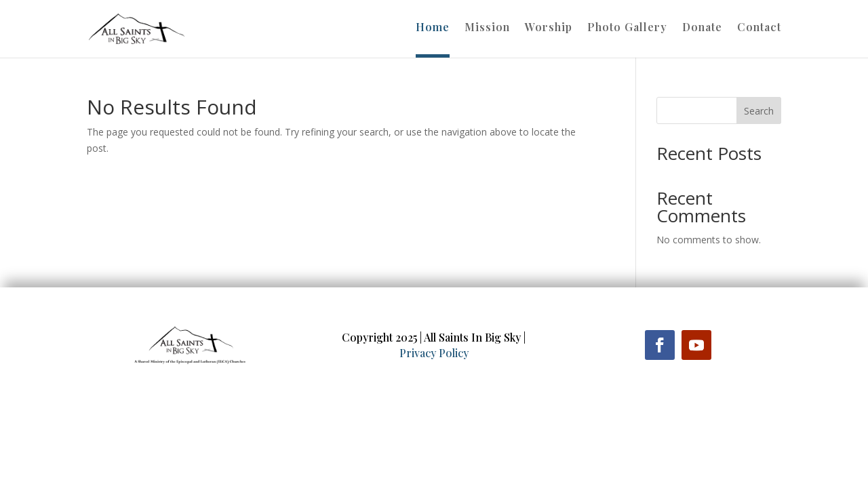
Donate (702, 28)
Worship (549, 28)
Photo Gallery (627, 28)
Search (759, 111)
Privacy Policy (434, 353)
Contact (759, 28)
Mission (487, 28)
